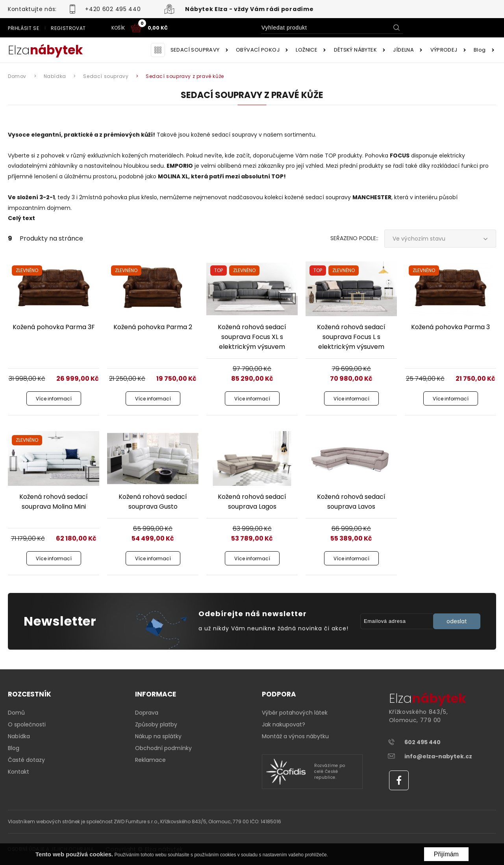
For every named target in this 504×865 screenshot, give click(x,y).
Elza (45, 50)
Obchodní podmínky (163, 748)
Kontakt (19, 772)
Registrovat (397, 28)
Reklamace (150, 760)
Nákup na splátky (158, 736)
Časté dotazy (26, 760)
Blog (480, 50)
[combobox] (440, 239)
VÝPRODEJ (444, 50)
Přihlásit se (352, 28)
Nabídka (19, 736)
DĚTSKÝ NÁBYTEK (355, 50)
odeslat (457, 621)
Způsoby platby (156, 724)
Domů (16, 713)
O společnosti (27, 724)
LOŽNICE (307, 50)
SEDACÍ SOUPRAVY (195, 50)
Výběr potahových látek (295, 713)
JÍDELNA (403, 50)
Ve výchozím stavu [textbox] (419, 239)
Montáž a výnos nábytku (295, 736)
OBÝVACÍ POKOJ (258, 50)
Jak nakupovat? (283, 724)
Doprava (147, 713)
